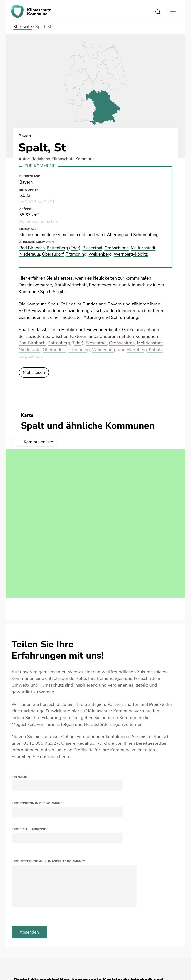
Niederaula (30, 350)
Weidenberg (104, 350)
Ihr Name (19, 777)
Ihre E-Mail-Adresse (29, 829)
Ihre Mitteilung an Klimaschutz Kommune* (48, 861)
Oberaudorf (54, 350)
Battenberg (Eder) (66, 343)
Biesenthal (96, 343)
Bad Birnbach (32, 343)
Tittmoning (79, 350)
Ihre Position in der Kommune (37, 803)
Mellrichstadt (150, 343)
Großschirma (122, 343)
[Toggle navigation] (173, 12)
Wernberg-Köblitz (145, 350)
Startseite (23, 27)
